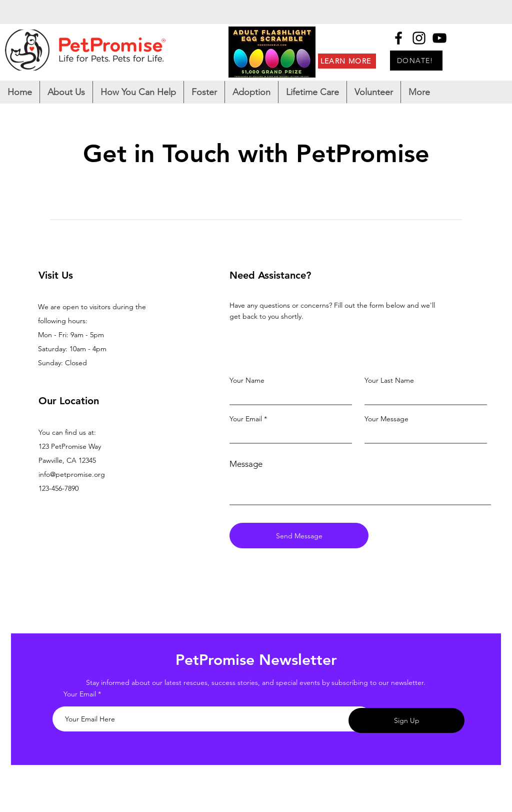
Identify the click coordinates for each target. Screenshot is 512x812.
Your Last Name (389, 380)
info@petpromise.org (72, 474)
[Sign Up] (406, 720)
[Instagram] (419, 38)
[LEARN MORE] (347, 61)
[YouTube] (439, 38)
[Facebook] (398, 38)
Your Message (386, 419)
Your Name (247, 380)
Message (246, 464)
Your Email (246, 419)
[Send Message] (299, 536)
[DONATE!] (416, 61)
